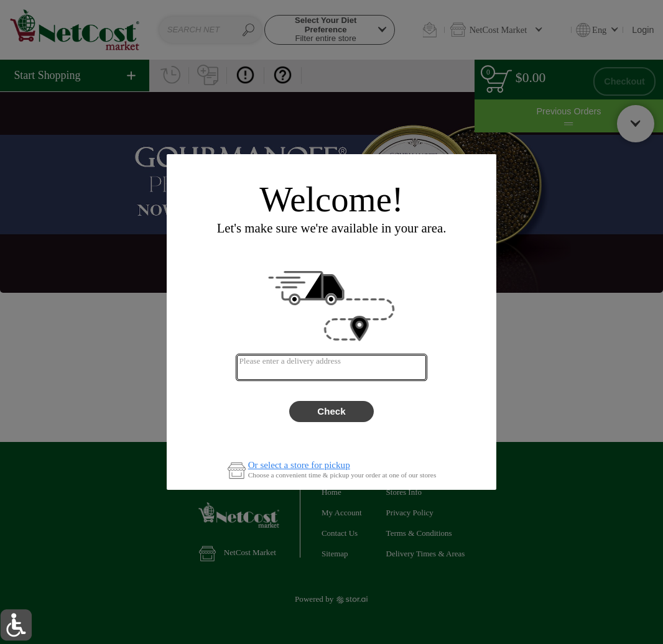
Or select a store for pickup (299, 465)
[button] (16, 625)
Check (331, 411)
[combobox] (331, 367)
